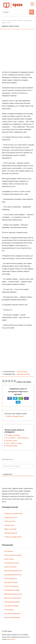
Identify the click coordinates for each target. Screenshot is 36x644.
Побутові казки (10, 521)
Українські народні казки (13, 514)
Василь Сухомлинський (13, 598)
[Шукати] (32, 12)
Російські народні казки (13, 537)
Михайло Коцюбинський (13, 594)
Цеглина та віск (12, 441)
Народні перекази (11, 533)
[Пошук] (15, 12)
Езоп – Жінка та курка (14, 443)
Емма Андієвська (11, 579)
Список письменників (12, 617)
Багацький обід (11, 446)
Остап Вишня (9, 610)
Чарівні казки (9, 525)
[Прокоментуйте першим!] (18, 466)
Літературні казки (11, 517)
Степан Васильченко (12, 563)
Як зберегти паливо (13, 435)
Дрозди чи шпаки (24, 374)
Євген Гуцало (9, 559)
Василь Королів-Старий (13, 555)
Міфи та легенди (10, 529)
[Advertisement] (18, 50)
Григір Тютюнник (10, 567)
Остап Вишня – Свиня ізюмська (17, 438)
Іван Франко (9, 551)
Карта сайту (11, 639)
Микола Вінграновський (13, 571)
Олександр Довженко (12, 602)
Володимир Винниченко (13, 575)
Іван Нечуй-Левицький (12, 613)
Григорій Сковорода (11, 606)
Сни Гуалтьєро (22, 372)
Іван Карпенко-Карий (12, 590)
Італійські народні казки (15, 416)
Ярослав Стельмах (11, 582)
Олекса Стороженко (12, 586)
